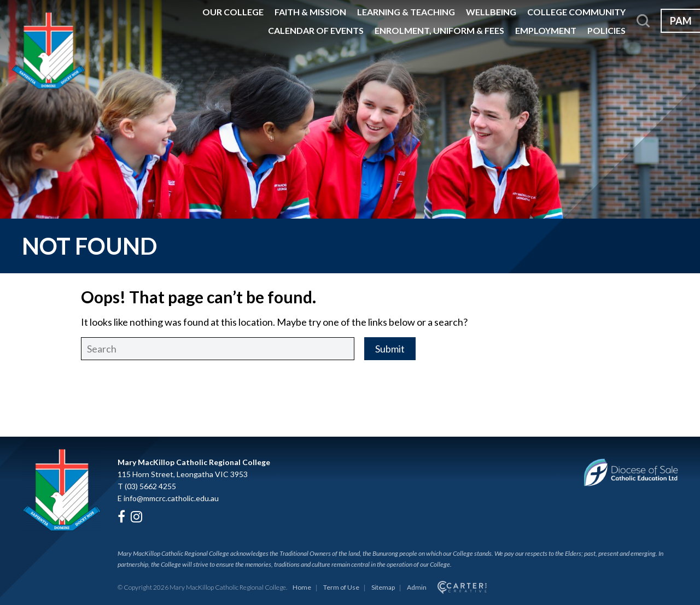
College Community (576, 12)
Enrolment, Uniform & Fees (439, 30)
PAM (681, 21)
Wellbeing (491, 12)
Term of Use (341, 587)
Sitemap (383, 587)
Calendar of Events (316, 30)
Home (302, 587)
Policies (606, 30)
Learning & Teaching (406, 12)
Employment (546, 30)
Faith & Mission (310, 12)
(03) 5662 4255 (150, 486)
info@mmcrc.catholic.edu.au (171, 498)
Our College (233, 12)
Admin (417, 587)
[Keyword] (218, 349)
